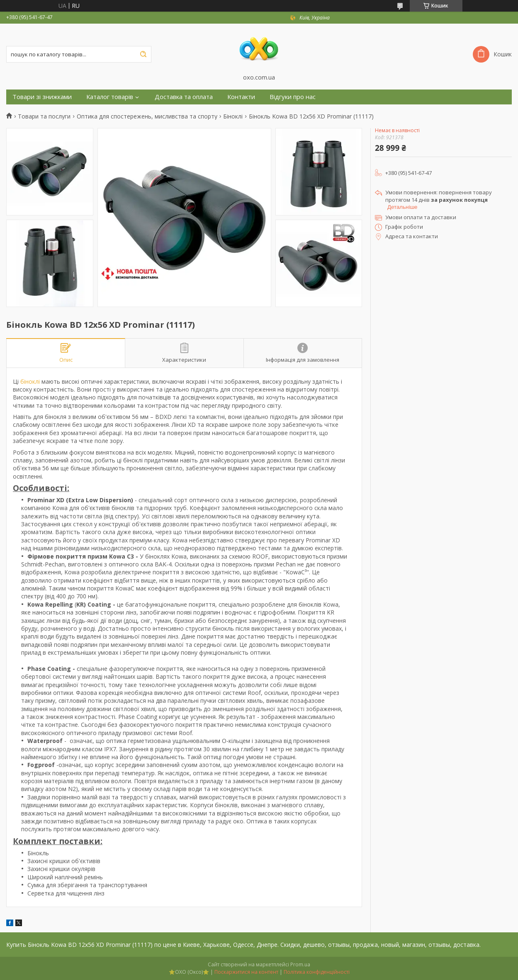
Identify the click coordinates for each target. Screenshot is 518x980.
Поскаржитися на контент (246, 972)
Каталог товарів (110, 97)
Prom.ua (300, 964)
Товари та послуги (44, 116)
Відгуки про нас (293, 97)
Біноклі (233, 116)
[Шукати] (143, 54)
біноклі (30, 381)
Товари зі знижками (42, 97)
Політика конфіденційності (317, 972)
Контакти (241, 97)
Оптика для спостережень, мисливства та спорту (147, 116)
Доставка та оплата (184, 97)
